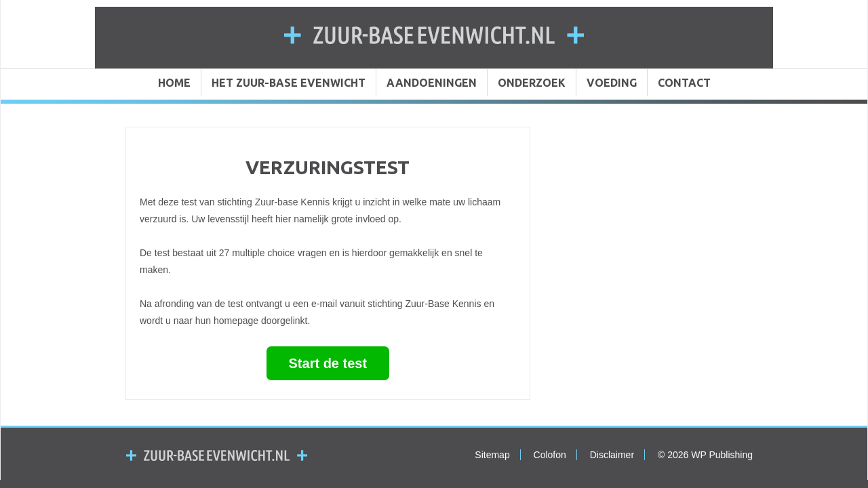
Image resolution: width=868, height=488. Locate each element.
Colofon (550, 455)
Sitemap (492, 455)
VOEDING (612, 83)
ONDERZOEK (532, 83)
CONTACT (684, 83)
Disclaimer (612, 455)
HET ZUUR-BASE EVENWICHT (289, 83)
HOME (174, 83)
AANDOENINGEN (432, 83)
